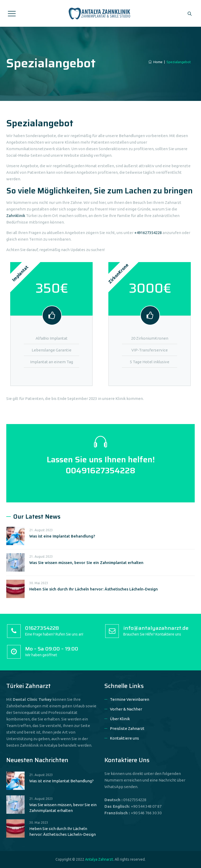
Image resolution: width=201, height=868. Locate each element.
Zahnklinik (16, 216)
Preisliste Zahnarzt (127, 728)
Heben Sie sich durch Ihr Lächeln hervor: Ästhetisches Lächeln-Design (94, 589)
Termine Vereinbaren (130, 699)
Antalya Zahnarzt (99, 859)
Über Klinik (120, 719)
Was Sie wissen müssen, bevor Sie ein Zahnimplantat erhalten (86, 563)
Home (155, 62)
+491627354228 (148, 233)
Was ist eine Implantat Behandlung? (62, 536)
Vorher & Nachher (126, 709)
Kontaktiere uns (124, 738)
